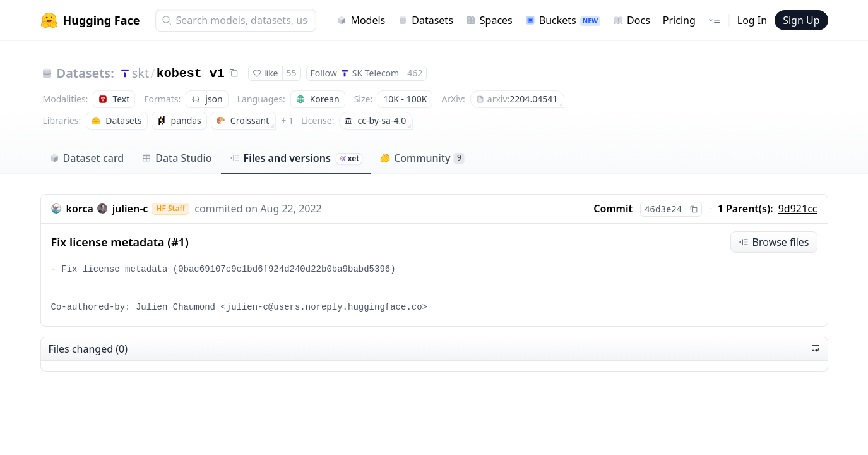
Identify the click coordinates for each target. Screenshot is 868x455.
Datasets (425, 20)
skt (140, 73)
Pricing (679, 20)
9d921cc (798, 209)
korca (80, 209)
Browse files (774, 242)
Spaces (489, 20)
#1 (178, 242)
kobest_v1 (191, 74)
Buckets (563, 20)
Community (422, 158)
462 (415, 73)
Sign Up (801, 20)
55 (292, 73)
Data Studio (176, 158)
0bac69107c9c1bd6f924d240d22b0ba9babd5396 (284, 269)
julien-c (130, 209)
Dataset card (87, 158)
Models (361, 20)
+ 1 (287, 120)
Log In (752, 20)
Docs (632, 20)
